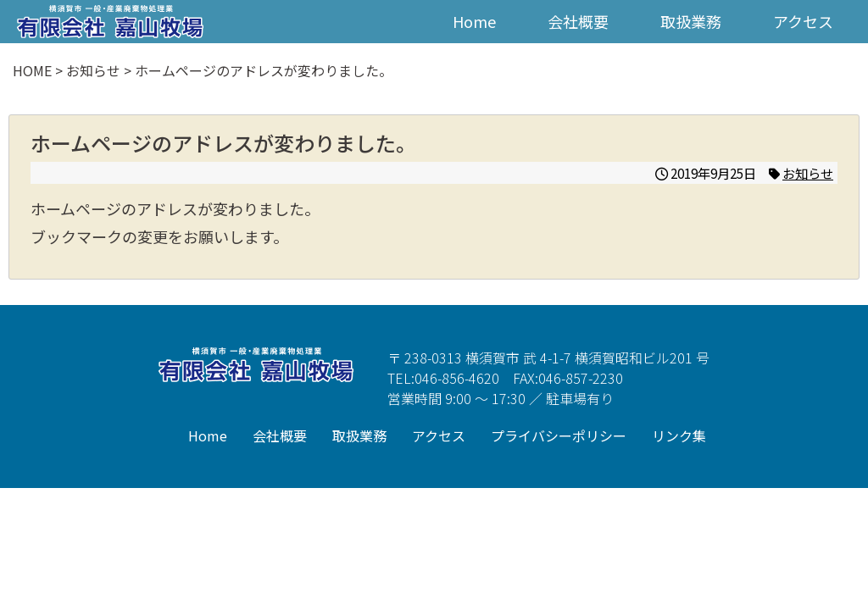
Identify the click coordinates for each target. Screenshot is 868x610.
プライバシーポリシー (559, 435)
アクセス (803, 21)
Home (474, 21)
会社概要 (578, 21)
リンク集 (679, 435)
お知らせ (808, 173)
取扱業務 (691, 21)
